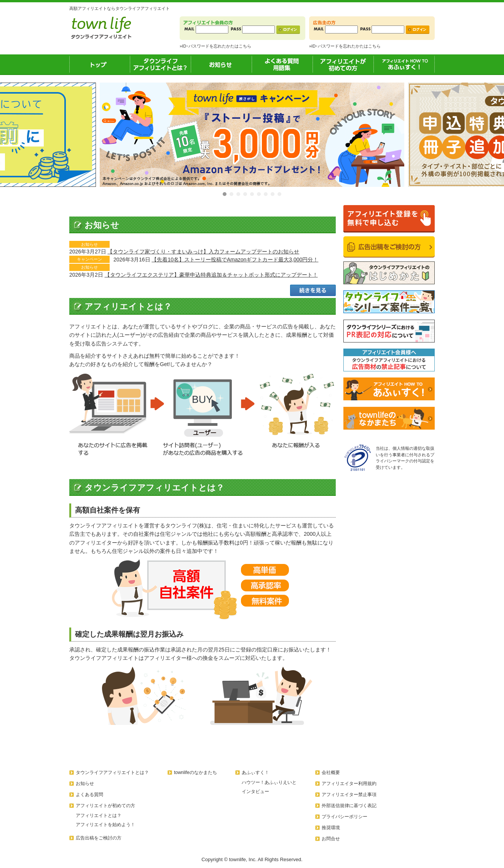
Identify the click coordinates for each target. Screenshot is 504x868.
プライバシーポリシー (345, 817)
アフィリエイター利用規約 (349, 784)
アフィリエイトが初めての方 (343, 64)
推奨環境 (331, 828)
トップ (100, 64)
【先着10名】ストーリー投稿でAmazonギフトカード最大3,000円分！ (235, 260)
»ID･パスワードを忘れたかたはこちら (215, 46)
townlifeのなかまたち (195, 772)
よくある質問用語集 (282, 64)
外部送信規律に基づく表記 (349, 806)
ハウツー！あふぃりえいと (269, 782)
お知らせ (222, 64)
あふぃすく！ (404, 64)
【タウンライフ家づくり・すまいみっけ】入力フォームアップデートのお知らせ (203, 252)
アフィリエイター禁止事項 (349, 795)
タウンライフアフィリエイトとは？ (161, 64)
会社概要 (331, 772)
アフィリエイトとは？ (99, 815)
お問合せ (331, 839)
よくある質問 (89, 795)
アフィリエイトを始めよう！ (105, 825)
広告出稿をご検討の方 (99, 838)
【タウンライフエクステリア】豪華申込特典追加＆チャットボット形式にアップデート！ (211, 275)
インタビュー (255, 792)
